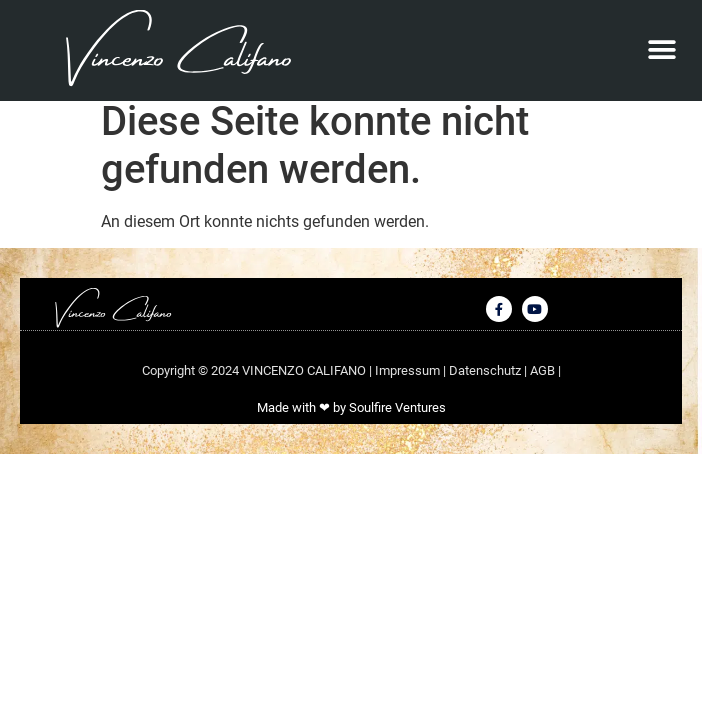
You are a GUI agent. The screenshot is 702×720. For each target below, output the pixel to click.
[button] (662, 50)
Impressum (409, 381)
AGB (544, 381)
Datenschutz (486, 381)
